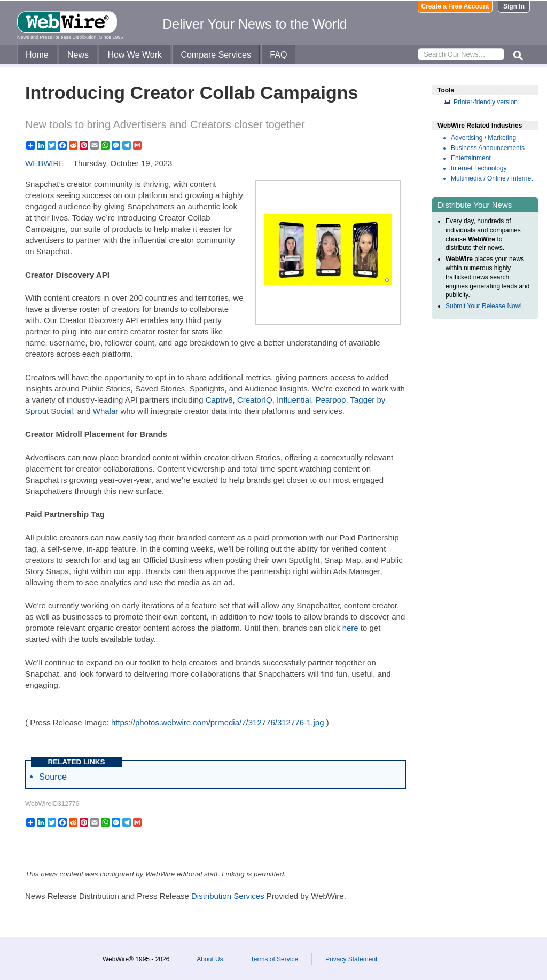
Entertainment (471, 158)
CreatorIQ (255, 400)
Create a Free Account (455, 6)
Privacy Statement (351, 959)
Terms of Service (274, 959)
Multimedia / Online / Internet (492, 178)
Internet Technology (479, 168)
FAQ (278, 55)
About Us (210, 959)
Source (53, 777)
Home (37, 55)
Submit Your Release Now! (484, 306)
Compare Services (216, 55)
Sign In (514, 6)
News (78, 55)
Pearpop (331, 400)
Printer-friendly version (486, 102)
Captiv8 (219, 400)
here (350, 628)
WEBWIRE (45, 163)
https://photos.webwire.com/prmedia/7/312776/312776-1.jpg (218, 722)
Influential (294, 400)
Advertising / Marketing (483, 138)
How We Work (135, 55)
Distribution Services (228, 896)
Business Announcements (488, 148)
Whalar (106, 411)
